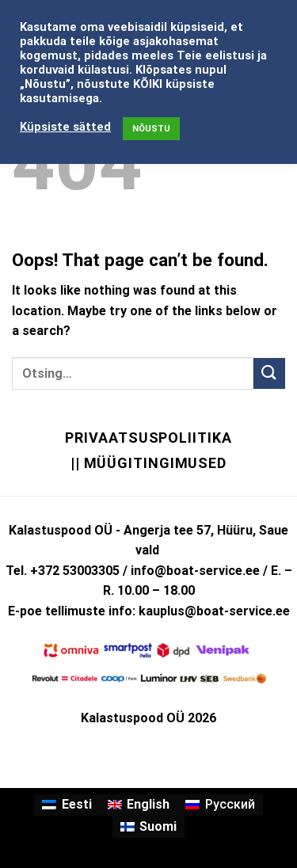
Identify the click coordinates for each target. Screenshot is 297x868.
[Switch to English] (139, 805)
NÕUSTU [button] (151, 129)
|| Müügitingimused (148, 463)
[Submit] (269, 373)
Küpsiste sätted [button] (65, 127)
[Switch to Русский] (220, 805)
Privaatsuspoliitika (148, 438)
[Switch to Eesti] (67, 805)
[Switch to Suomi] (148, 827)
